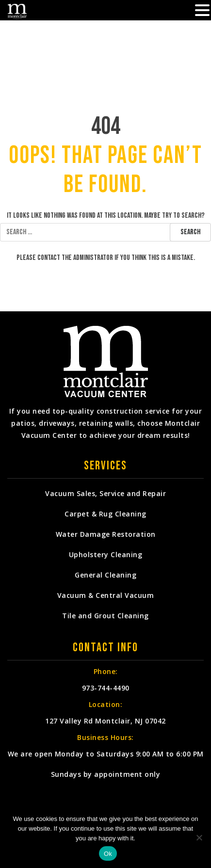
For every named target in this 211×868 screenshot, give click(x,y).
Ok (108, 854)
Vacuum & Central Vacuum (106, 595)
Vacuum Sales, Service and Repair (105, 493)
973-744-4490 (106, 688)
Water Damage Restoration (106, 534)
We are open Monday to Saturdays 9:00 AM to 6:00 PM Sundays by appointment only (106, 764)
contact (49, 258)
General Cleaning (105, 575)
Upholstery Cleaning (106, 555)
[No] (199, 837)
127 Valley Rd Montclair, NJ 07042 (105, 721)
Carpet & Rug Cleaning (105, 514)
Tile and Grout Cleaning (105, 616)
